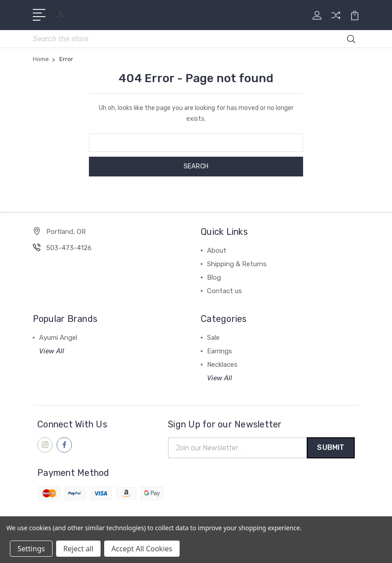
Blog (214, 278)
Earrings (220, 352)
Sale (213, 338)
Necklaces (222, 365)
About (217, 251)
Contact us (225, 291)
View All (52, 352)
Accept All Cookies (142, 549)
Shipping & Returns (237, 264)
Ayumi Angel (58, 338)
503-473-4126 (69, 248)
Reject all (78, 549)
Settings (31, 549)
